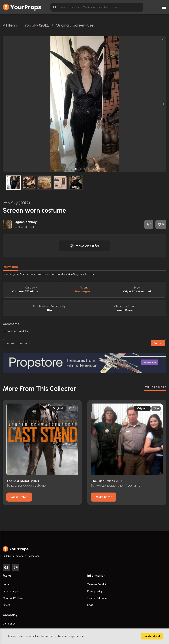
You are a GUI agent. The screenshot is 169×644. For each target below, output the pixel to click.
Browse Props (10, 591)
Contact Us (9, 624)
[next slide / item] (164, 104)
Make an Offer (85, 246)
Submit (158, 343)
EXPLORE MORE (155, 387)
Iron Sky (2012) (16, 203)
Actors (6, 605)
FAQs (90, 605)
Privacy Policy (95, 591)
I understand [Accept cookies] (152, 636)
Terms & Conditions (99, 584)
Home (6, 584)
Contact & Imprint (98, 598)
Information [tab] (10, 267)
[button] (76, 169)
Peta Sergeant (84, 291)
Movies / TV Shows (13, 598)
